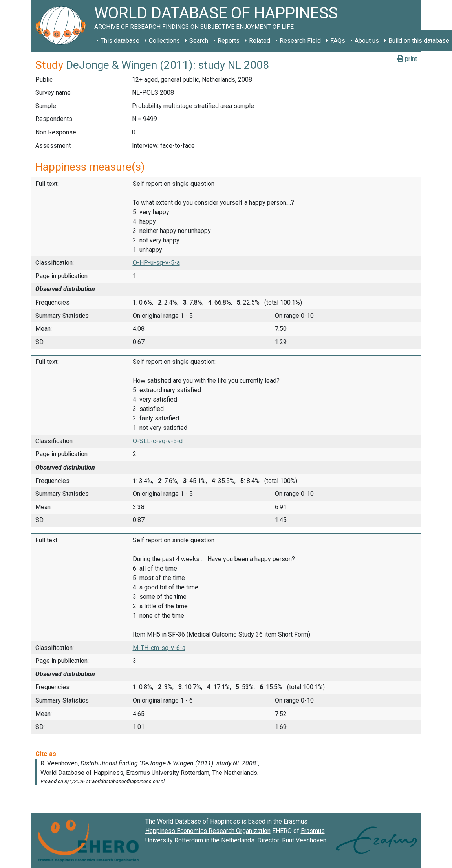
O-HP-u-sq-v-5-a (156, 263)
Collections (164, 41)
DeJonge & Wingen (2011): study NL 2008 (167, 65)
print (407, 59)
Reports (229, 41)
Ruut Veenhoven (304, 840)
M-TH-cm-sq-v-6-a (159, 648)
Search (199, 41)
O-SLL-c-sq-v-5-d (158, 441)
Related (260, 41)
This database (120, 41)
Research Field (300, 41)
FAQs (338, 41)
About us (367, 41)
